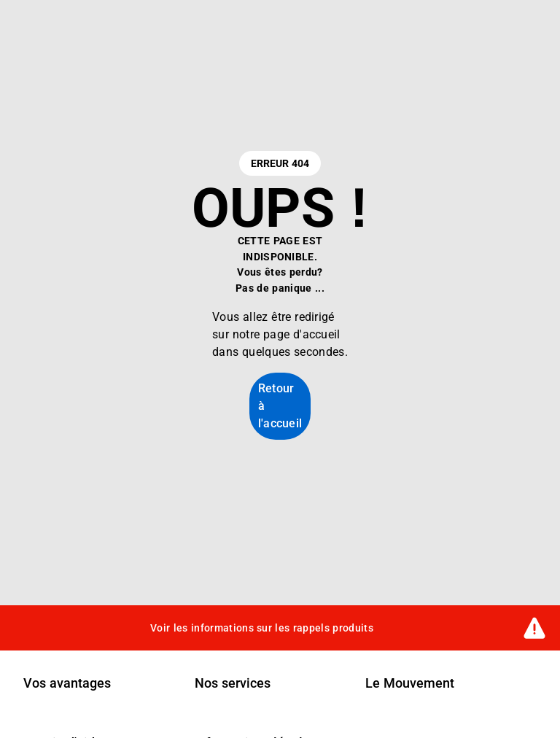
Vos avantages (67, 683)
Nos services (233, 683)
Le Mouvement (410, 683)
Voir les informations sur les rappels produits (262, 627)
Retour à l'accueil (280, 406)
